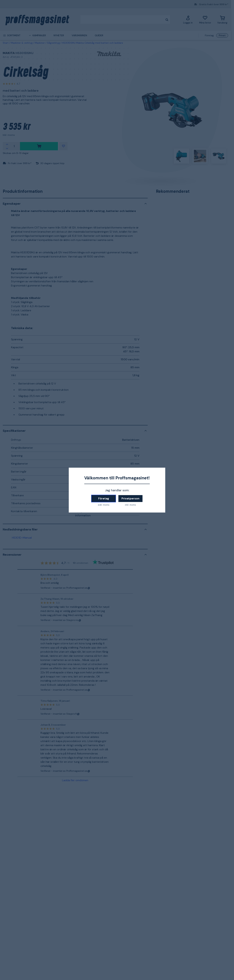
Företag (104, 498)
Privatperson (130, 498)
